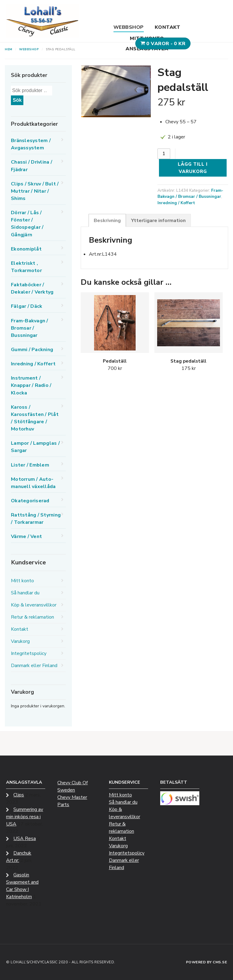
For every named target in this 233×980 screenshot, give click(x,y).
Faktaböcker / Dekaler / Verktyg (32, 288)
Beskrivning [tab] (107, 221)
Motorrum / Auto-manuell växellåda (33, 483)
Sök (17, 100)
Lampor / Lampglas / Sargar (35, 447)
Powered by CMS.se (207, 962)
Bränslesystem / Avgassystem (31, 144)
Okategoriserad (30, 501)
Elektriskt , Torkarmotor (26, 267)
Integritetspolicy (29, 653)
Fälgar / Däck (27, 306)
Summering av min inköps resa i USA (25, 817)
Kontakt (168, 27)
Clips (19, 795)
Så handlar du (25, 593)
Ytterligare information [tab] (158, 221)
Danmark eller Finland (34, 666)
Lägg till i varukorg (193, 168)
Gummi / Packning (32, 350)
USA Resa (25, 839)
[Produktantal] (164, 154)
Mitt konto (147, 38)
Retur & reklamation (32, 617)
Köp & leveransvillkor (34, 605)
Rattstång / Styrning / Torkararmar (36, 519)
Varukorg (20, 641)
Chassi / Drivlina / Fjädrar (32, 166)
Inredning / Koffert (176, 203)
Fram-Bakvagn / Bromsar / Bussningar (190, 194)
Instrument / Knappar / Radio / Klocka (31, 385)
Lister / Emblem (30, 465)
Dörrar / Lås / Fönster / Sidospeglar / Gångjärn (27, 224)
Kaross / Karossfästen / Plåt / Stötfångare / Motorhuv (35, 418)
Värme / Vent (26, 537)
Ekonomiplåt (26, 249)
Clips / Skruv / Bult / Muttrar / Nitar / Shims (35, 191)
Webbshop (129, 27)
